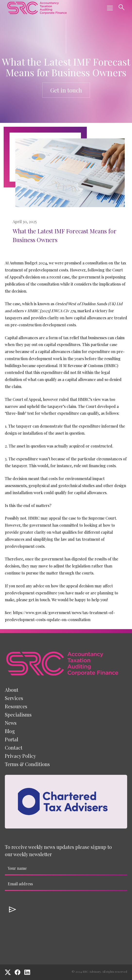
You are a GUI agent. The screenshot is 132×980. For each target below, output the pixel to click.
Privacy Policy (20, 756)
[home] (37, 8)
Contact (14, 748)
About (12, 690)
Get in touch (66, 90)
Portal (12, 739)
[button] (109, 8)
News (11, 723)
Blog (10, 731)
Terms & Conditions (27, 764)
